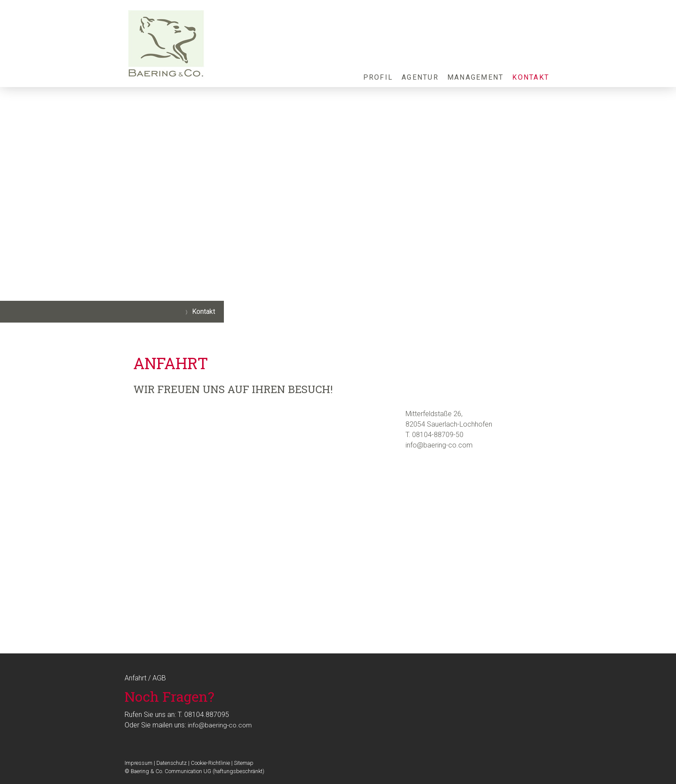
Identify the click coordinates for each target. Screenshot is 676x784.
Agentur (420, 77)
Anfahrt (135, 678)
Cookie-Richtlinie (210, 763)
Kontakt (531, 77)
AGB (159, 678)
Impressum (139, 763)
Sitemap (244, 763)
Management (475, 77)
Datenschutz (172, 763)
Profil (378, 77)
